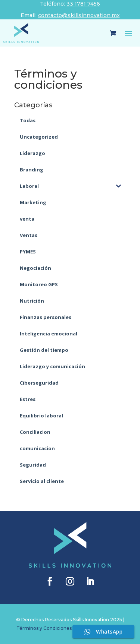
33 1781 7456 (83, 4)
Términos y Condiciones (44, 628)
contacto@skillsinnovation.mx (79, 15)
